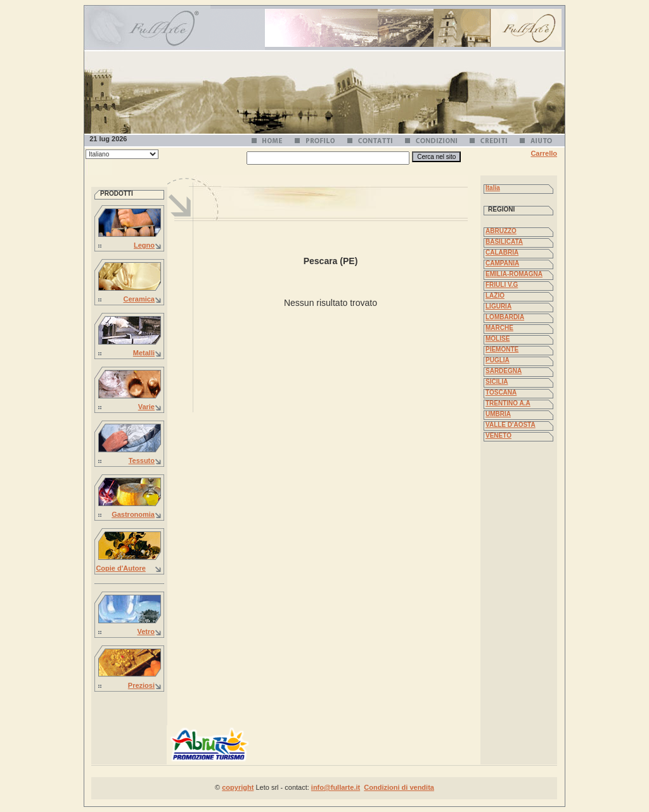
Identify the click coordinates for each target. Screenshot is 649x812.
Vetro (146, 631)
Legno (144, 245)
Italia (493, 188)
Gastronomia (133, 514)
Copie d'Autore (120, 568)
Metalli (144, 353)
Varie (146, 407)
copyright (238, 787)
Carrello (544, 153)
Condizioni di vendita (399, 787)
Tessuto (142, 460)
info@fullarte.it (336, 787)
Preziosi (141, 685)
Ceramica (139, 299)
